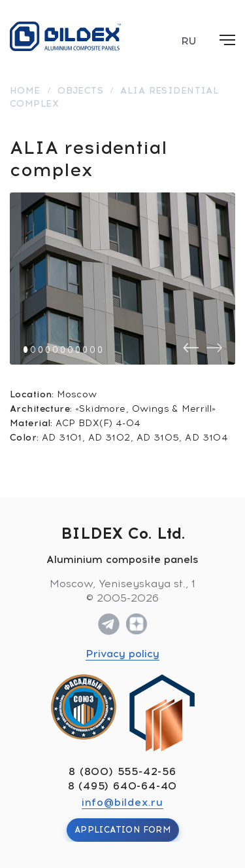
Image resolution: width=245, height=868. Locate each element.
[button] (25, 350)
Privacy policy (122, 654)
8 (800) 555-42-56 (122, 771)
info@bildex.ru (122, 802)
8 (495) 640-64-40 (123, 786)
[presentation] (191, 348)
